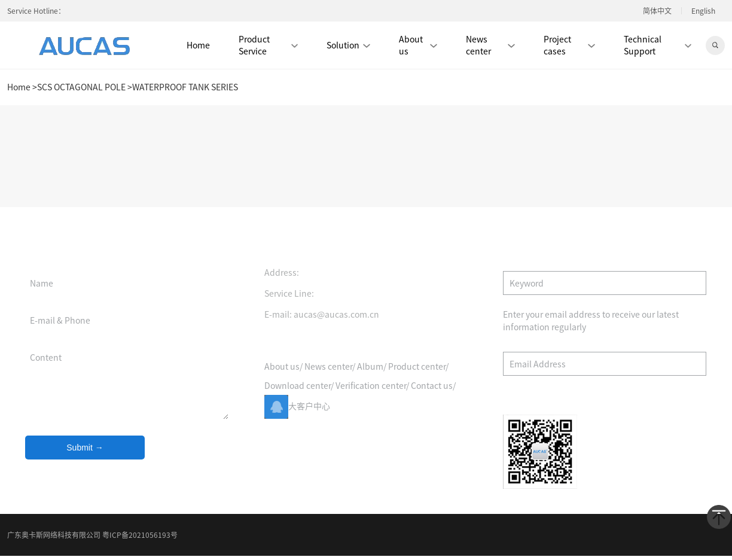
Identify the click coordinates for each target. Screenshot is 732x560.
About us (418, 45)
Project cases (569, 45)
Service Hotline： (36, 10)
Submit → (85, 454)
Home (198, 45)
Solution (348, 45)
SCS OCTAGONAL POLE (81, 87)
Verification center (371, 392)
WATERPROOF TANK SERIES (185, 87)
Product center (417, 373)
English (703, 11)
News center (490, 45)
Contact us (432, 392)
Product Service (268, 45)
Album (370, 373)
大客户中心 (297, 412)
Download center (298, 392)
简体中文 (657, 11)
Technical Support (658, 45)
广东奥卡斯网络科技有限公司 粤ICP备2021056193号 (92, 535)
